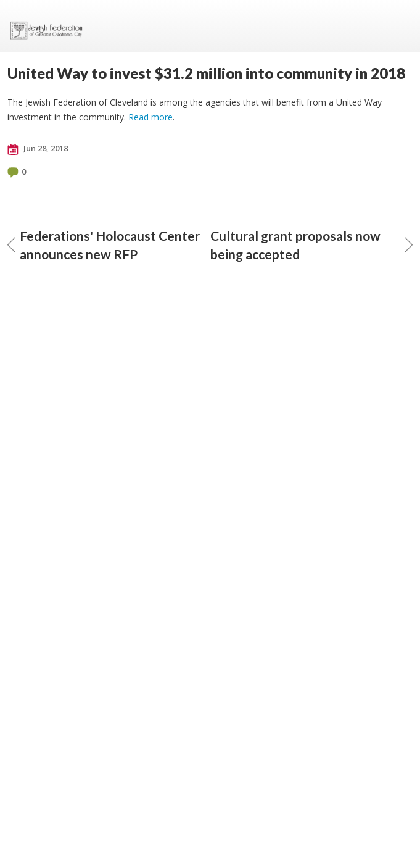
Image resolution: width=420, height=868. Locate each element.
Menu (398, 26)
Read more (150, 117)
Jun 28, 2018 (38, 149)
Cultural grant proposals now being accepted (312, 245)
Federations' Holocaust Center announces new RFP (104, 245)
